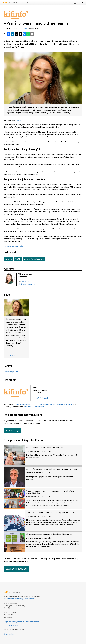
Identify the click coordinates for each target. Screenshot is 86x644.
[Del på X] (16, 34)
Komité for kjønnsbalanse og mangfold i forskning (55, 404)
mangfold (8, 259)
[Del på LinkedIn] (13, 34)
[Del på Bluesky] (24, 34)
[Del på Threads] (20, 34)
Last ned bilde (11, 355)
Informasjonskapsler (11, 626)
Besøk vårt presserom (16, 569)
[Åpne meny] (27, 3)
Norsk (6, 634)
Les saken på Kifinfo (12, 372)
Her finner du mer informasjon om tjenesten (19, 599)
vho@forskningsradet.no (28, 284)
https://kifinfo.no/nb (41, 398)
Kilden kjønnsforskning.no (25, 404)
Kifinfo (25, 29)
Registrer (13, 431)
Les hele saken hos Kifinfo (13, 246)
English (11, 634)
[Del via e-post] (32, 34)
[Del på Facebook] (9, 34)
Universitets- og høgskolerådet (34, 407)
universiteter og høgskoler (34, 259)
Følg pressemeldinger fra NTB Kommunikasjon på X (21, 622)
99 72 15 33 (26, 281)
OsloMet (18, 259)
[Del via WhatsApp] (28, 34)
